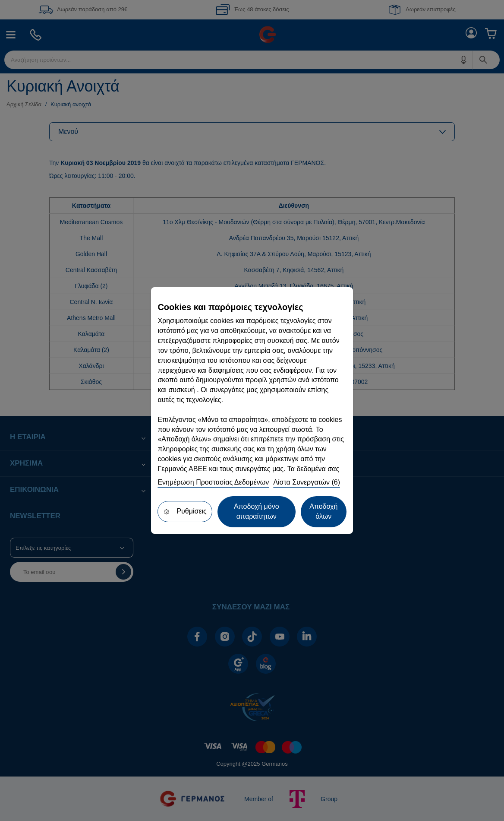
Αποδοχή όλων (323, 511)
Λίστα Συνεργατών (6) (307, 482)
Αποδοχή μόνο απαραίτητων (257, 511)
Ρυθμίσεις (185, 511)
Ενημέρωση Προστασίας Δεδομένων (213, 482)
